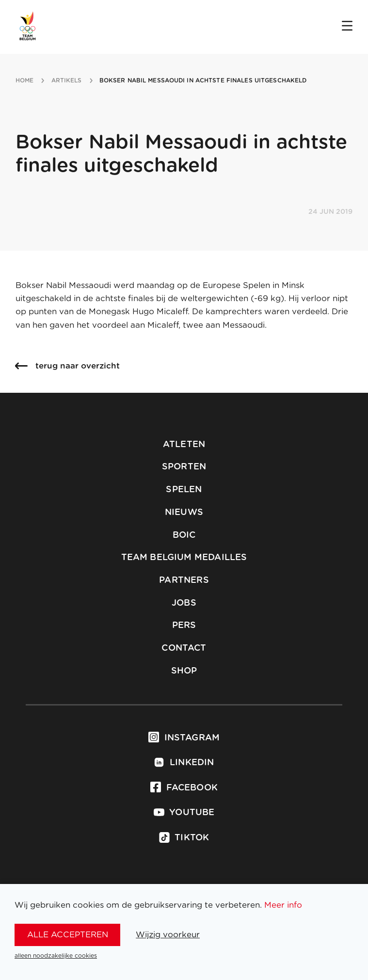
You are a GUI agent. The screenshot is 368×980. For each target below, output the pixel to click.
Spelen (184, 490)
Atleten (184, 445)
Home (24, 80)
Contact (184, 648)
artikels (67, 80)
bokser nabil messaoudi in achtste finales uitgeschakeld (203, 80)
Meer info (283, 905)
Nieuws (184, 513)
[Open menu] (347, 27)
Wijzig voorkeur (168, 935)
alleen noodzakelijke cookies (56, 956)
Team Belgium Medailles (184, 558)
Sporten (184, 467)
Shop (184, 671)
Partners (184, 580)
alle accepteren (68, 935)
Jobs (184, 603)
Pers (184, 626)
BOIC (184, 535)
